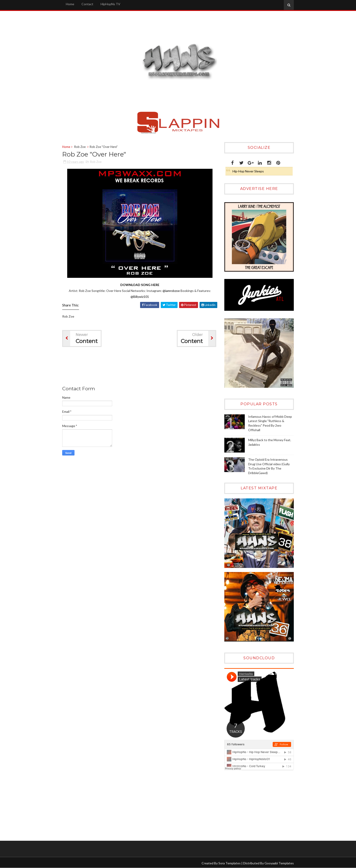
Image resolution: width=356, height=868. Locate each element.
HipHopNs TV (110, 4)
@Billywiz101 (140, 297)
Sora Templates (230, 863)
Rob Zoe (80, 147)
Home (70, 4)
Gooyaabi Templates (279, 863)
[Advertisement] (145, 367)
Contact (87, 4)
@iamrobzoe (171, 291)
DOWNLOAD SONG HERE (140, 285)
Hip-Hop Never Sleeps (248, 171)
